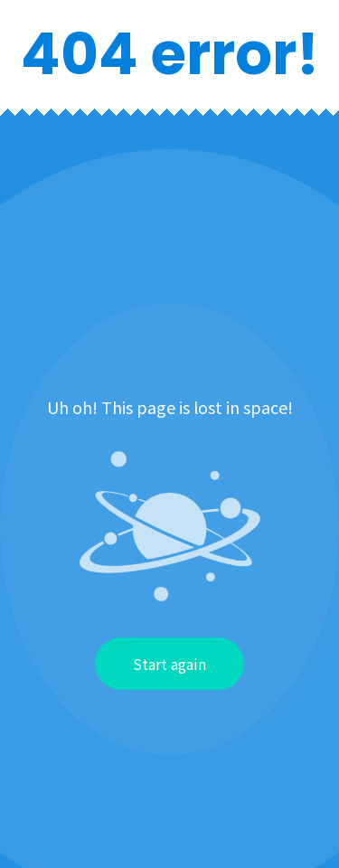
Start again (169, 664)
